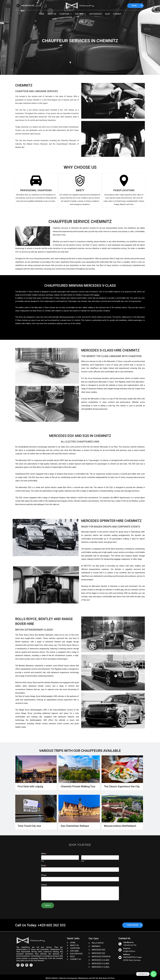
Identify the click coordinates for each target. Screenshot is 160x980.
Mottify (55, 978)
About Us (52, 14)
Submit (48, 905)
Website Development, (68, 978)
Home (41, 14)
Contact (117, 14)
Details (44, 885)
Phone (44, 875)
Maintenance (83, 978)
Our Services (96, 14)
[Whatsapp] (154, 974)
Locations (66, 14)
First (43, 861)
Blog (108, 14)
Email (44, 866)
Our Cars (80, 14)
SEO (94, 978)
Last (83, 861)
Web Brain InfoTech (107, 978)
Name (44, 854)
